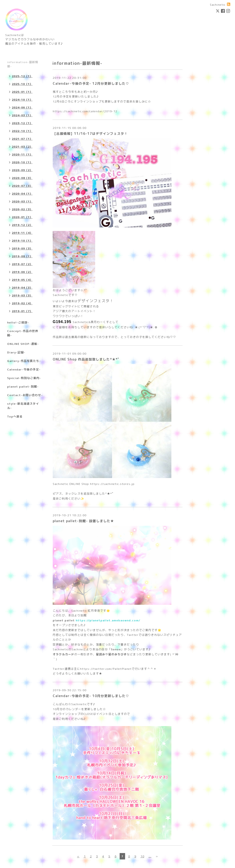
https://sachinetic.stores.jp (112, 484)
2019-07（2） (22, 264)
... (150, 856)
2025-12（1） (22, 76)
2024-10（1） (22, 100)
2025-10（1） (22, 84)
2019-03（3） (22, 296)
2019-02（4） (22, 303)
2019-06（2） (22, 272)
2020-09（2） (22, 170)
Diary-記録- (16, 352)
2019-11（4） (22, 233)
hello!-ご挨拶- (18, 322)
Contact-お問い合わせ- (25, 395)
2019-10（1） (22, 241)
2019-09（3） (22, 249)
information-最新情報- (23, 64)
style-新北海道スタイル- (23, 406)
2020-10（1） (22, 162)
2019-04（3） (22, 288)
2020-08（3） (22, 178)
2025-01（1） (22, 92)
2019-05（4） (22, 280)
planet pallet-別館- (23, 387)
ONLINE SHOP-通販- (23, 344)
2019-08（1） (22, 256)
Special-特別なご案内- (24, 378)
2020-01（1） (22, 217)
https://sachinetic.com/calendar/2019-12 (85, 111)
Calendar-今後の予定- (24, 369)
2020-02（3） (22, 209)
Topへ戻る (15, 416)
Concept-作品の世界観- (23, 333)
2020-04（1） (22, 194)
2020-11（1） (22, 155)
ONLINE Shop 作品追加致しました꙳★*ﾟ (86, 359)
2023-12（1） (22, 123)
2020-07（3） (22, 186)
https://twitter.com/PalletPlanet (106, 669)
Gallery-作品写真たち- (24, 361)
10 (142, 856)
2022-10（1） (22, 131)
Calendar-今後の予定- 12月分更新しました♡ (91, 83)
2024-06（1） (22, 108)
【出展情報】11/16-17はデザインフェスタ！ (90, 134)
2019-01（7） (22, 311)
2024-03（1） (22, 115)
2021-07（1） (22, 139)
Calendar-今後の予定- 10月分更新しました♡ (91, 696)
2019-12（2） (22, 225)
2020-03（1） (22, 202)
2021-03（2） (22, 147)
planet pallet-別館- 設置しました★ (83, 521)
